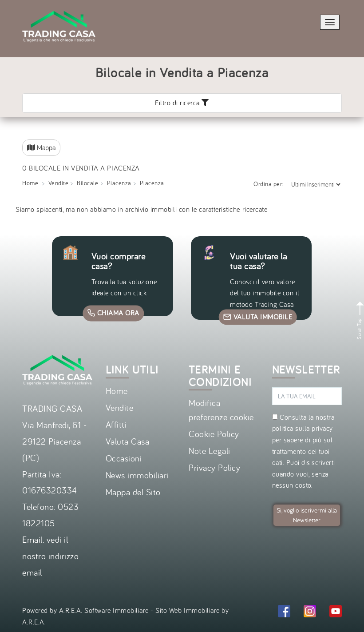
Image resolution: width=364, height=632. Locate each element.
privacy (322, 428)
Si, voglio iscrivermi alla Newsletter (307, 515)
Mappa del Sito (133, 492)
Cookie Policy (214, 434)
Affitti (116, 424)
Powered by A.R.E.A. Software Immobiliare (85, 610)
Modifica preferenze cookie (221, 410)
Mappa (41, 147)
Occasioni (124, 458)
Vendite (120, 407)
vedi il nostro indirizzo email (50, 556)
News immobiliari (137, 475)
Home (117, 391)
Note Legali (210, 451)
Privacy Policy (214, 467)
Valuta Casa (128, 441)
